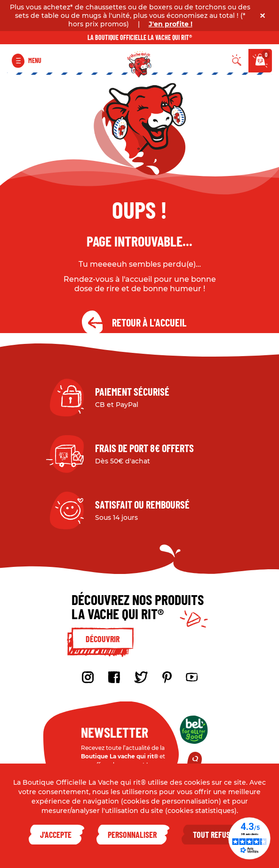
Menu (35, 60)
